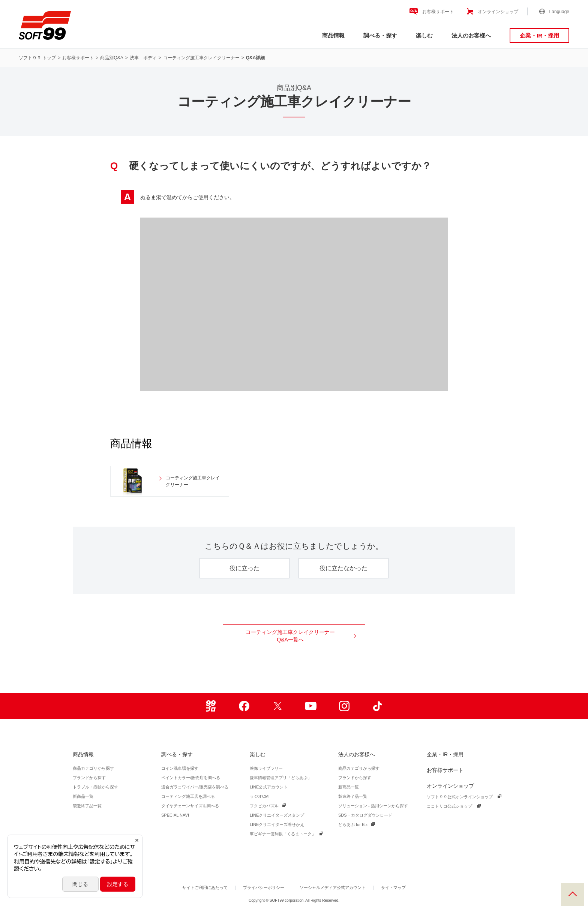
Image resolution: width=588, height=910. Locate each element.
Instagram (344, 706)
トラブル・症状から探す (95, 787)
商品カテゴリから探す (93, 768)
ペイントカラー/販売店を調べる (191, 778)
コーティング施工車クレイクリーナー (201, 58)
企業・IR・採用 (539, 35)
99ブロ (211, 706)
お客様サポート (438, 12)
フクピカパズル (264, 806)
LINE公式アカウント (269, 787)
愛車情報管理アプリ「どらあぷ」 (281, 778)
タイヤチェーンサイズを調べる (190, 806)
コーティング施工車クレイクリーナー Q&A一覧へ (301, 636)
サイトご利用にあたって (205, 887)
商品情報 (333, 35)
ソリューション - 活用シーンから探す (373, 806)
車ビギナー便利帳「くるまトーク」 (283, 834)
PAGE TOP (573, 895)
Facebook (244, 706)
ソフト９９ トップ (37, 58)
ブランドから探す (89, 778)
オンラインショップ (498, 12)
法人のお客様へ (471, 35)
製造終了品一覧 (87, 806)
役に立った (244, 568)
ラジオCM (259, 796)
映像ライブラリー (266, 768)
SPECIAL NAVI (175, 815)
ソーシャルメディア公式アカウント (333, 887)
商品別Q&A (112, 58)
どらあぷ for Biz (353, 824)
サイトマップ (393, 887)
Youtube (311, 706)
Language (559, 12)
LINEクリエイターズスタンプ (277, 815)
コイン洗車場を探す (180, 768)
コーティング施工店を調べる (188, 796)
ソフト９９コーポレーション (45, 26)
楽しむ (424, 35)
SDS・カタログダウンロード (365, 815)
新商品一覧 (83, 796)
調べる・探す (380, 35)
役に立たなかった (343, 568)
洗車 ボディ (143, 58)
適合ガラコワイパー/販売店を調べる (195, 787)
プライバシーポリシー (264, 887)
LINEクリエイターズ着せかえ (277, 824)
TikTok (377, 706)
